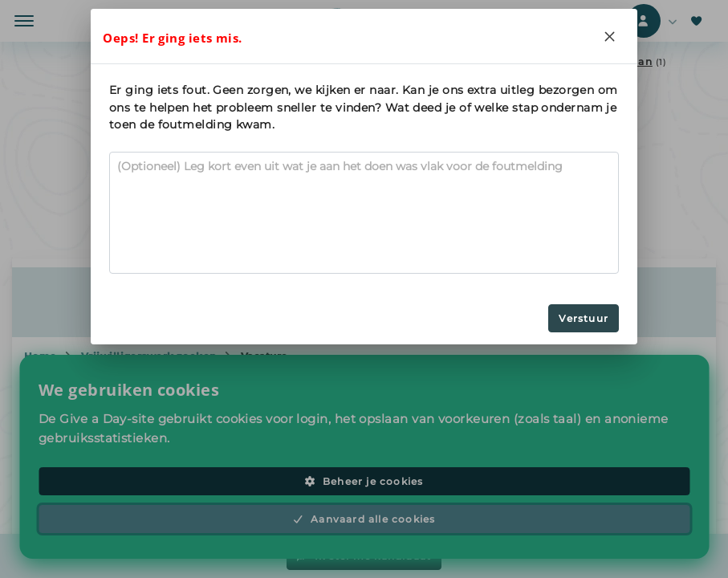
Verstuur (584, 318)
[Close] (610, 36)
